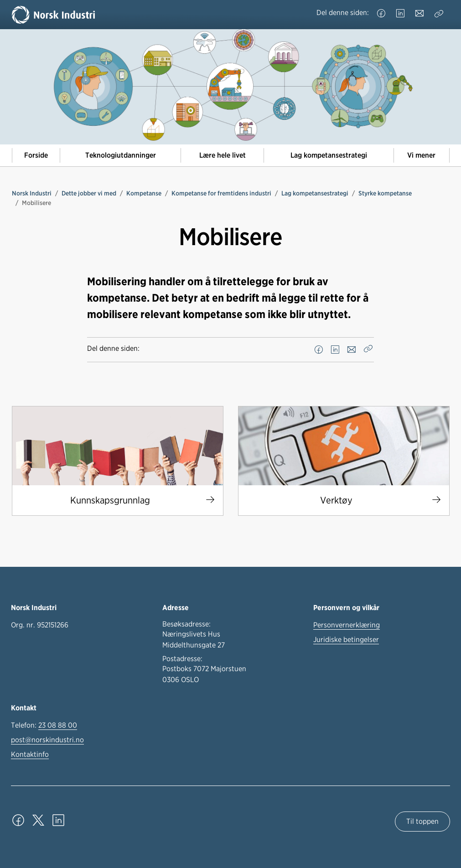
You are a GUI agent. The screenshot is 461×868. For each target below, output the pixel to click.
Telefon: (44, 725)
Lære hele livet (223, 155)
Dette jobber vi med (89, 193)
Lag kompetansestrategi (329, 155)
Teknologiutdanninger (121, 155)
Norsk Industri (32, 193)
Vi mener (421, 155)
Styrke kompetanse (385, 193)
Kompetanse (144, 193)
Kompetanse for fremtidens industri (221, 193)
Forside (36, 155)
